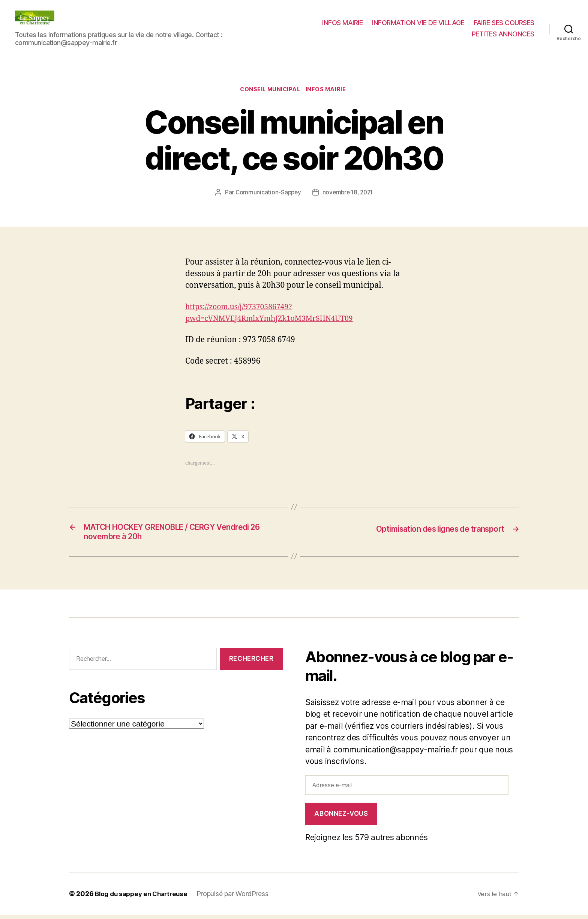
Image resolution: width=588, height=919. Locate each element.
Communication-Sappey (266, 193)
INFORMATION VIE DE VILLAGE (418, 23)
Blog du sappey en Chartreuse (144, 898)
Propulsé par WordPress (238, 898)
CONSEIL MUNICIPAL (270, 90)
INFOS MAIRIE (342, 23)
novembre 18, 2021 (348, 193)
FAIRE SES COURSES (504, 23)
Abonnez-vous (341, 818)
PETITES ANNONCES (503, 34)
